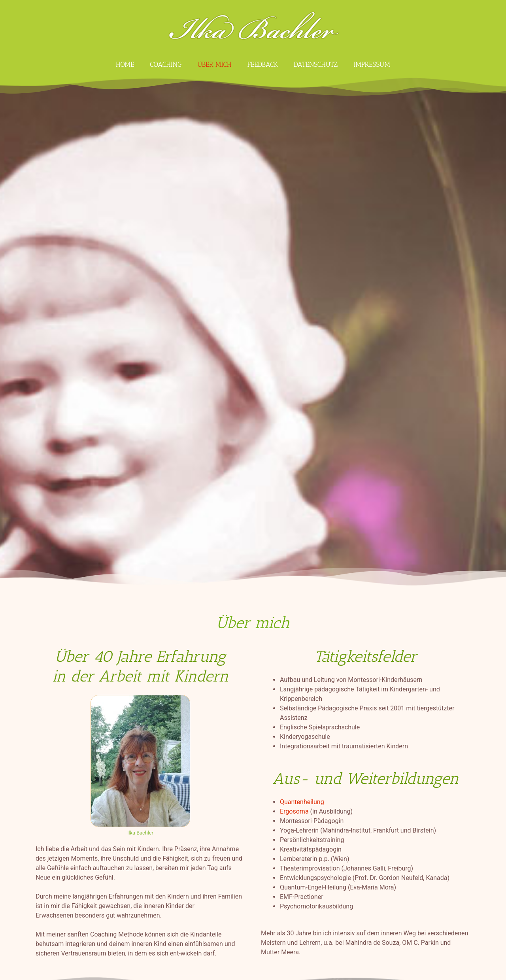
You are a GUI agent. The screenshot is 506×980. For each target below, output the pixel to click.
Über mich (214, 64)
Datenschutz (316, 64)
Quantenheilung (302, 802)
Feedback (263, 64)
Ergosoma (294, 811)
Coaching (166, 64)
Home (125, 64)
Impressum (372, 64)
